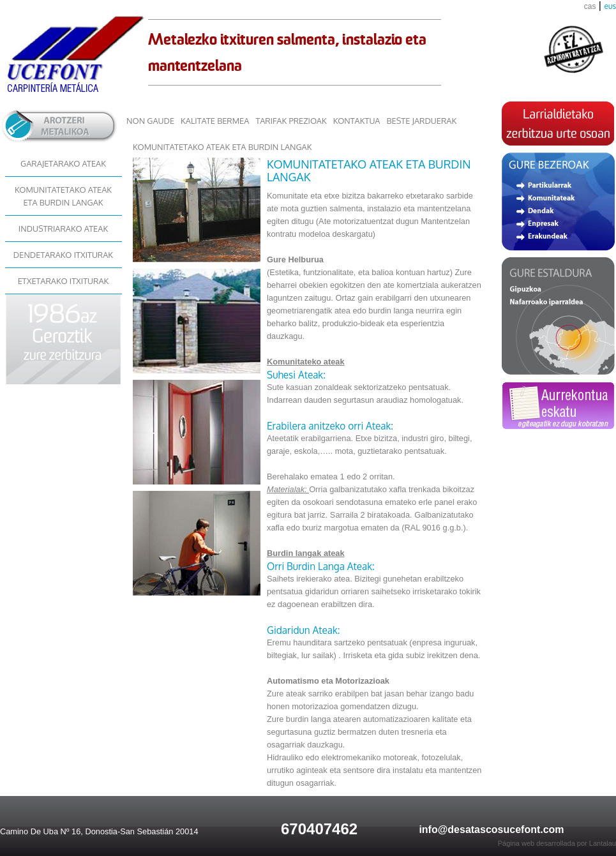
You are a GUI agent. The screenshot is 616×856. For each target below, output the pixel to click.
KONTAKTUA (357, 121)
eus (610, 6)
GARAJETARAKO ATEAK (63, 163)
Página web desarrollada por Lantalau (557, 843)
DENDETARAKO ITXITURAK (63, 255)
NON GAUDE (150, 121)
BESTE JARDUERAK (421, 121)
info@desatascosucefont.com (491, 830)
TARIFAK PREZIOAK (291, 121)
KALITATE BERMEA (215, 121)
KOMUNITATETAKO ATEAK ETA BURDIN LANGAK (63, 196)
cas (590, 6)
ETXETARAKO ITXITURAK (64, 281)
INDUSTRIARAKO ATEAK (63, 229)
